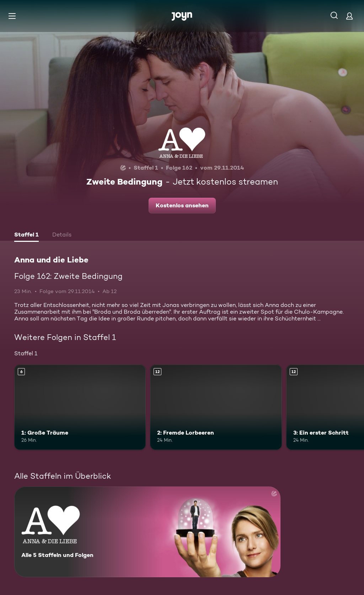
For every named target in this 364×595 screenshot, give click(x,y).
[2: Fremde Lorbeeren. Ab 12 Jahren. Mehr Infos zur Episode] (216, 407)
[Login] (349, 16)
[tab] (26, 235)
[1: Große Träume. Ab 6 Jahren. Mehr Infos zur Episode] (80, 407)
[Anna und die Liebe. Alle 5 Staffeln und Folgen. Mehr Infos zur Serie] (147, 532)
